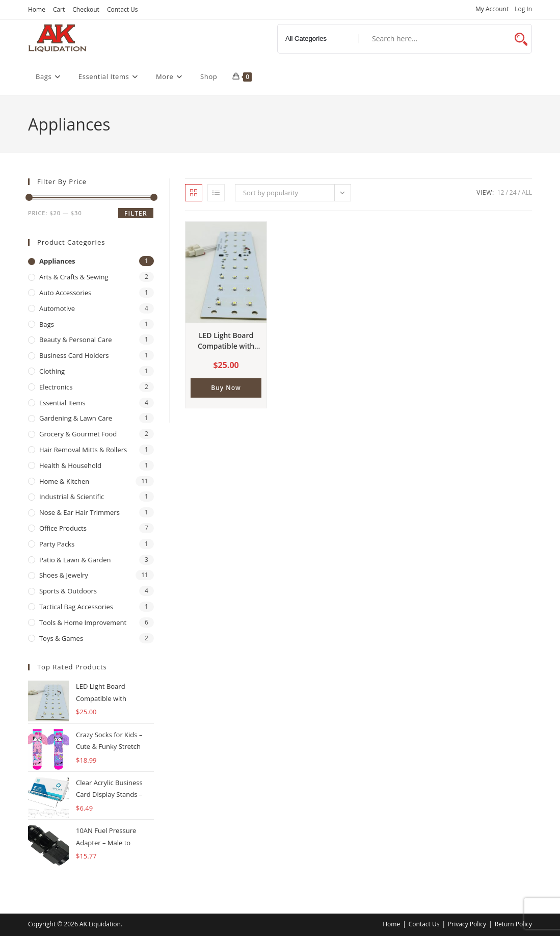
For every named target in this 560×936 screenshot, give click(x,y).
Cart (59, 9)
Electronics (56, 387)
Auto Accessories (65, 293)
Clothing (52, 371)
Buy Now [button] (226, 388)
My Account (492, 9)
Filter (136, 213)
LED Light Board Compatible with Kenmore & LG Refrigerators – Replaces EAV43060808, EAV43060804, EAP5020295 (226, 341)
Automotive (57, 308)
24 (513, 192)
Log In (523, 9)
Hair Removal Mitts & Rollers (83, 450)
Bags (47, 324)
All (527, 192)
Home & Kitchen (64, 481)
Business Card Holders (74, 355)
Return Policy (513, 924)
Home (37, 9)
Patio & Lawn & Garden (75, 560)
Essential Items (62, 403)
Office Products (63, 528)
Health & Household (70, 465)
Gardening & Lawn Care (76, 418)
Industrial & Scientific (72, 497)
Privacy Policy (467, 924)
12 (501, 192)
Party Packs (57, 544)
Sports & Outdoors (68, 591)
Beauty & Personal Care (76, 340)
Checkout (86, 9)
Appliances (57, 261)
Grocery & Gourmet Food (78, 434)
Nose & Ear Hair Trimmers (79, 512)
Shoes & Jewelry (64, 575)
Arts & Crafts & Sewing (74, 277)
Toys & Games (61, 638)
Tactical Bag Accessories (76, 607)
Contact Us (123, 9)
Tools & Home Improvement (83, 622)
